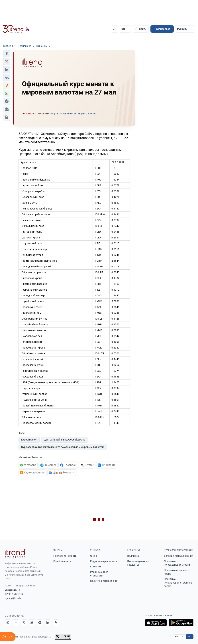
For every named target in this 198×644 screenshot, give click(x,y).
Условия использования (178, 556)
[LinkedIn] (48, 623)
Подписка (133, 556)
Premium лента (62, 561)
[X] (24, 623)
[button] (7, 54)
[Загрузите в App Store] (156, 623)
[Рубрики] (185, 29)
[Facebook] (16, 623)
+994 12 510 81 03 (14, 594)
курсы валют (29, 440)
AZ (183, 637)
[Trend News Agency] (15, 553)
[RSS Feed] (56, 623)
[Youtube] (32, 623)
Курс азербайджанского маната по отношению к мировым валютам (63, 447)
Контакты (96, 567)
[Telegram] (40, 623)
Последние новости (65, 556)
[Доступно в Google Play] (181, 623)
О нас (93, 556)
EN (177, 637)
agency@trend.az (14, 598)
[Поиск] (114, 29)
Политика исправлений (104, 581)
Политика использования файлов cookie (178, 583)
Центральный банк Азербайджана (65, 440)
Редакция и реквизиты (104, 561)
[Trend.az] (17, 29)
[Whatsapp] (8, 623)
